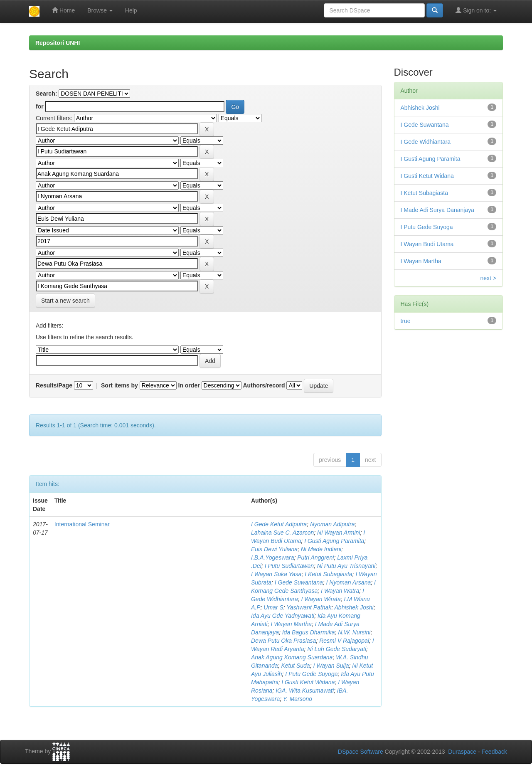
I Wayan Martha (291, 624)
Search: (46, 94)
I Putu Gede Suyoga (311, 674)
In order (189, 385)
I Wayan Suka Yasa (276, 574)
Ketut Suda (295, 666)
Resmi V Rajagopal (344, 641)
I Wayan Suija (331, 666)
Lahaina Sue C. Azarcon (282, 533)
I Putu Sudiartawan (289, 566)
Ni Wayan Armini (339, 533)
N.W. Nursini (354, 632)
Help (131, 10)
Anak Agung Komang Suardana (292, 657)
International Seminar (82, 524)
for (40, 106)
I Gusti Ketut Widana (308, 682)
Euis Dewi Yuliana (274, 549)
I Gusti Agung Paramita (334, 541)
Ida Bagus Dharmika (309, 632)
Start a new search (65, 301)
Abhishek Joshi (354, 607)
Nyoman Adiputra (332, 524)
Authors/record (264, 385)
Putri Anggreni (315, 557)
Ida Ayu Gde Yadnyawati (283, 616)
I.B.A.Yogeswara (273, 557)
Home (63, 10)
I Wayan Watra (340, 591)
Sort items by (119, 385)
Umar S (273, 607)
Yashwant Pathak (309, 607)
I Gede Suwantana (299, 582)
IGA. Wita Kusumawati (305, 691)
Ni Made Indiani (321, 549)
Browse (100, 10)
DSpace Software (361, 752)
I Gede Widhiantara (426, 142)
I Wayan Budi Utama (427, 244)
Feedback (494, 752)
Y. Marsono (298, 699)
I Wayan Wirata (321, 599)
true (406, 321)
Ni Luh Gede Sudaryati (337, 649)
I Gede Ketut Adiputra (279, 524)
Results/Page (54, 385)
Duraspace (462, 752)
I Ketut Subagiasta (328, 574)
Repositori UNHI (58, 43)
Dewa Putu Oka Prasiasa (283, 641)
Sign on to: (476, 10)
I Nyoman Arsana (349, 582)
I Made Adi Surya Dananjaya (437, 210)
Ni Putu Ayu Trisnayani (346, 566)
